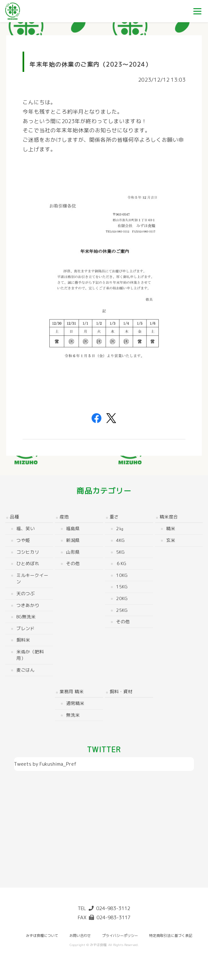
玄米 (171, 540)
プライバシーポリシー (120, 936)
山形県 (73, 552)
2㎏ (120, 528)
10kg (122, 575)
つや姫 (23, 540)
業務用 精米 (72, 691)
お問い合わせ (80, 936)
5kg (120, 552)
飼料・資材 (121, 691)
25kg (122, 610)
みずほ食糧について (42, 936)
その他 (73, 563)
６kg (121, 563)
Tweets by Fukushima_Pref (45, 764)
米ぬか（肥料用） (30, 655)
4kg (120, 540)
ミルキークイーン (32, 579)
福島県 (73, 528)
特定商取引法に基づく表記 (171, 936)
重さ (114, 517)
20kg (122, 598)
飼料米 (23, 640)
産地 (64, 517)
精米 (171, 528)
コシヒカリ (28, 552)
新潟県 (73, 540)
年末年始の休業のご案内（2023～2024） (90, 65)
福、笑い (26, 528)
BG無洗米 (26, 617)
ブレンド (26, 628)
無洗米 (73, 715)
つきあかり (28, 605)
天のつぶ (26, 593)
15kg (122, 587)
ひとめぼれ (28, 563)
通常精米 (75, 703)
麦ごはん (26, 670)
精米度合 (169, 517)
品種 (14, 517)
